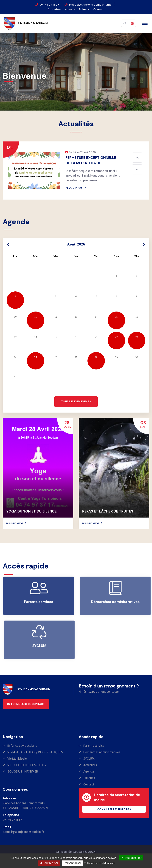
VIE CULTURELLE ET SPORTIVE (28, 765)
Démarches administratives (102, 752)
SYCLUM (89, 759)
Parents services (41, 602)
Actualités (54, 9)
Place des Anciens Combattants (90, 5)
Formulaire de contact (26, 704)
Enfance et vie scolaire (22, 746)
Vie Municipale (17, 759)
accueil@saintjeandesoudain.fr (23, 832)
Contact (99, 9)
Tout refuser (49, 863)
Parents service (94, 746)
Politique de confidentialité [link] (99, 863)
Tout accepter (131, 858)
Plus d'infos (76, 188)
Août (76, 244)
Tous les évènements (76, 401)
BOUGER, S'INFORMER (23, 771)
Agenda (70, 9)
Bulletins (84, 9)
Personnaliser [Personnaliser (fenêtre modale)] (73, 863)
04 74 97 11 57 (49, 5)
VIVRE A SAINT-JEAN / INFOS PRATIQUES (35, 752)
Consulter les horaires (114, 809)
